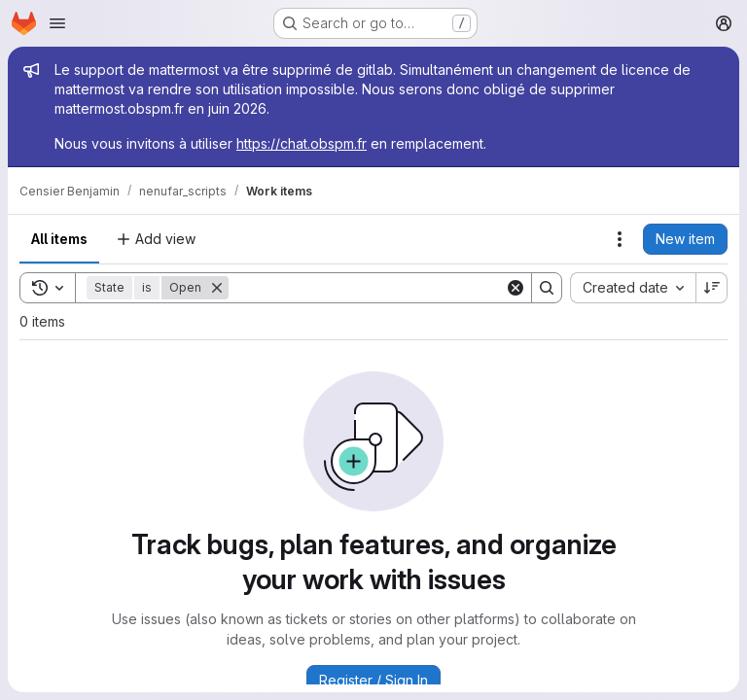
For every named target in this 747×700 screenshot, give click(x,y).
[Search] (367, 288)
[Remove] (217, 288)
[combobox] (633, 288)
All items (59, 239)
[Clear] (516, 288)
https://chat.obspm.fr (302, 143)
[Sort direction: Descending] (712, 288)
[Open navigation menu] (57, 23)
